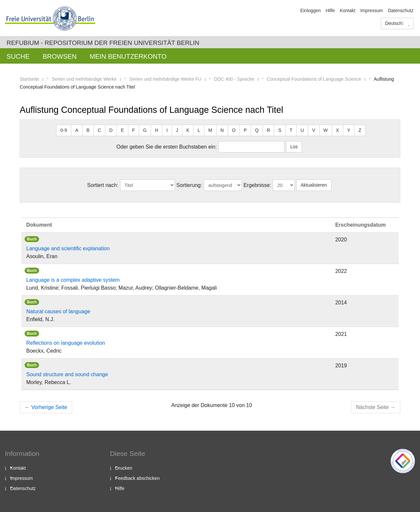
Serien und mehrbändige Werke (84, 79)
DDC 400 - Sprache (234, 79)
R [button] (268, 130)
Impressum (372, 10)
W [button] (326, 130)
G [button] (145, 130)
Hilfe (330, 10)
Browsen (60, 56)
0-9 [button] (64, 130)
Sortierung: (189, 185)
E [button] (122, 130)
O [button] (234, 130)
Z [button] (360, 130)
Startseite (29, 79)
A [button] (77, 130)
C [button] (99, 130)
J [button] (177, 130)
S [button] (280, 130)
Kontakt (347, 10)
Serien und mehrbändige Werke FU (165, 79)
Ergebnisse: (257, 185)
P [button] (245, 130)
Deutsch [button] (397, 23)
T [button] (291, 130)
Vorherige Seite (46, 407)
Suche (18, 56)
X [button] (337, 130)
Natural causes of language (58, 311)
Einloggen (310, 10)
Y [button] (349, 130)
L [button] (199, 130)
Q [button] (257, 130)
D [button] (111, 130)
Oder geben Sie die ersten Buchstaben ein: (167, 147)
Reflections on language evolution (66, 343)
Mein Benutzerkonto (128, 56)
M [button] (210, 130)
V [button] (314, 130)
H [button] (157, 130)
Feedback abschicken (137, 478)
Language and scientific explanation (68, 248)
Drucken (124, 468)
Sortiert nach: (103, 185)
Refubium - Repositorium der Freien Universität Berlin (103, 43)
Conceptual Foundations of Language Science (314, 79)
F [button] (134, 130)
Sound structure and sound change (67, 374)
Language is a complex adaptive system (73, 280)
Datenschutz (401, 10)
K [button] (188, 130)
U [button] (302, 130)
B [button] (88, 130)
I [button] (167, 130)
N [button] (222, 130)
